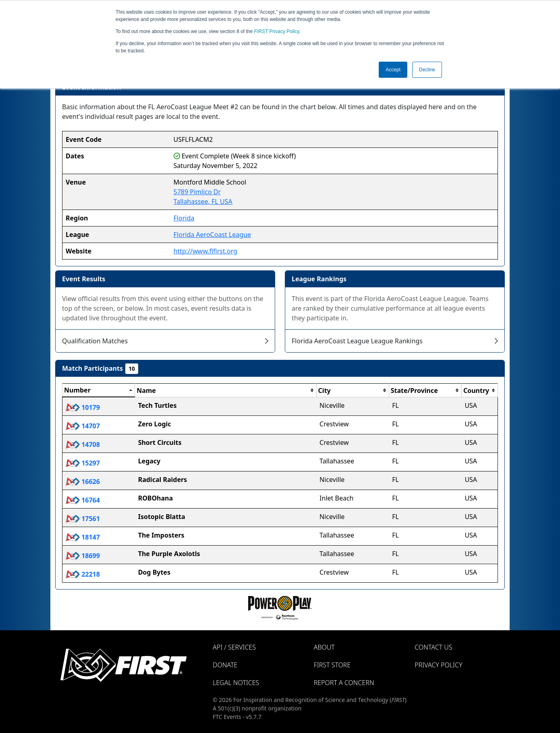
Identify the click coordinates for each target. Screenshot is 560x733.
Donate (225, 665)
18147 (83, 537)
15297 (83, 463)
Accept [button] (393, 70)
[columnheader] (99, 390)
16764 (83, 500)
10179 (83, 407)
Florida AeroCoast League (213, 235)
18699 (83, 556)
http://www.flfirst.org (205, 251)
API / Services (234, 647)
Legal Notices (236, 683)
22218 (83, 574)
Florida (184, 218)
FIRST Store (332, 665)
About (324, 647)
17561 (83, 519)
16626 (83, 482)
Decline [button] (427, 70)
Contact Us (433, 647)
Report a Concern (344, 683)
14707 (83, 426)
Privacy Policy (277, 31)
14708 (83, 444)
